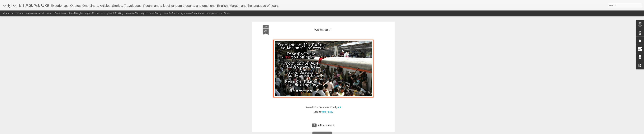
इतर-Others (225, 13)
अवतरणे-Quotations (56, 13)
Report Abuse (342, 132)
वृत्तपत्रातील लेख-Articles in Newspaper (199, 13)
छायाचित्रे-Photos (171, 13)
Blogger (332, 132)
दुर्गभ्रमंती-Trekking (115, 13)
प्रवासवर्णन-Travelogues (137, 13)
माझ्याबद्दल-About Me (35, 13)
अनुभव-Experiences (95, 13)
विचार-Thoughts (76, 13)
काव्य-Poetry (156, 13)
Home (20, 13)
